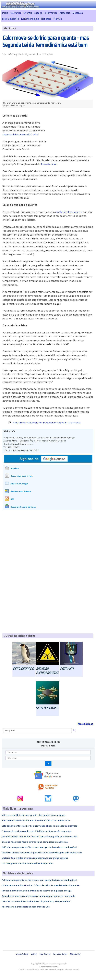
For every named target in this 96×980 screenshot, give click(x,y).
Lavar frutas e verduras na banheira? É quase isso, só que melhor (36, 901)
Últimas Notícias (22, 954)
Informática (51, 13)
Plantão (58, 19)
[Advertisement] (71, 130)
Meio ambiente (10, 19)
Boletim (34, 954)
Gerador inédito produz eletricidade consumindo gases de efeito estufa (39, 836)
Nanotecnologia (30, 19)
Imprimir (15, 468)
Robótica (46, 19)
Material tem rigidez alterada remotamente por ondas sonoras (35, 858)
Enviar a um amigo (19, 484)
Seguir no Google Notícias (23, 507)
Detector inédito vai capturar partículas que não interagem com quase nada (42, 852)
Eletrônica (16, 13)
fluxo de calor (49, 164)
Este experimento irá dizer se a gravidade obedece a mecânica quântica (40, 826)
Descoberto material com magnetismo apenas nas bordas (47, 422)
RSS (12, 499)
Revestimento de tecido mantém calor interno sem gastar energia (37, 891)
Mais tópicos (85, 724)
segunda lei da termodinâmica (20, 134)
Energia (28, 13)
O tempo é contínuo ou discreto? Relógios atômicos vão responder (37, 831)
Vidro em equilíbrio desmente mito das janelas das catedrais (34, 815)
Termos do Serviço (60, 954)
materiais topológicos (69, 212)
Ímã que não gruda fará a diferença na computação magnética (35, 842)
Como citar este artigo (22, 476)
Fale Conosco (45, 954)
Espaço (38, 13)
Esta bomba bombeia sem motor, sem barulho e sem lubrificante (36, 820)
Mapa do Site (75, 954)
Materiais (65, 13)
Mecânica (77, 13)
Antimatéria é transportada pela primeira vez (26, 907)
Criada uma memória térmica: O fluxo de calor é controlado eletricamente (41, 885)
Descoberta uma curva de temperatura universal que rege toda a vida (38, 896)
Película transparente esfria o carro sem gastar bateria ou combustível (39, 847)
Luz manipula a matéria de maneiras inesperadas (28, 863)
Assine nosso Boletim (21, 491)
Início (5, 13)
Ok (48, 764)
